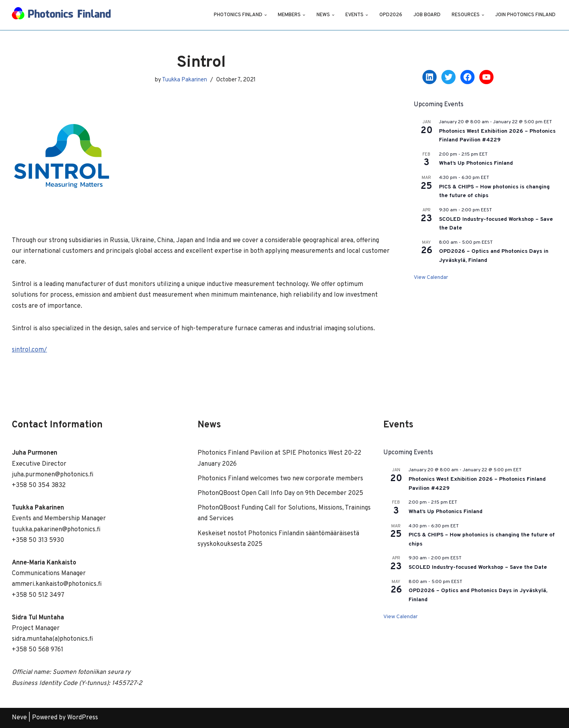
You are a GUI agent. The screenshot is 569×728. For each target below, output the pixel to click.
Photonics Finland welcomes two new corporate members (280, 479)
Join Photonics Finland (525, 15)
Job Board (427, 15)
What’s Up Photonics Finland (476, 163)
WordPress (83, 718)
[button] (266, 15)
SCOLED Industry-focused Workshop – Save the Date (478, 567)
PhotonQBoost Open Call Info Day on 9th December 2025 (280, 493)
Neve (19, 718)
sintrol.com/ (29, 350)
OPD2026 (391, 15)
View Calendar (431, 277)
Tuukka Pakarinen (185, 80)
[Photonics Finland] (61, 15)
